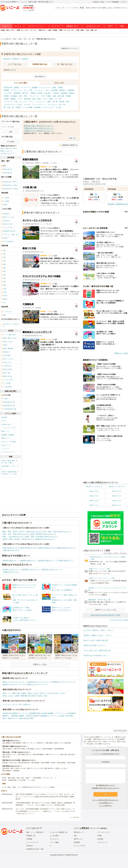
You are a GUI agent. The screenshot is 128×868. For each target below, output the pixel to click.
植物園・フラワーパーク (13, 90)
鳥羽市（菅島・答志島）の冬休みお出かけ (19, 539)
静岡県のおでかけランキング (63, 682)
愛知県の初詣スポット (47, 561)
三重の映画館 (35, 763)
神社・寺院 (23, 96)
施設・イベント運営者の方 (35, 832)
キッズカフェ (53, 105)
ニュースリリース (32, 842)
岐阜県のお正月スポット (12, 570)
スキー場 (58, 99)
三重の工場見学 (7, 749)
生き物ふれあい (6, 424)
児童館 (6, 99)
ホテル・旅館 (47, 99)
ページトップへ (120, 731)
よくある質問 (54, 836)
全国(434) (7, 59)
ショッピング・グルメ (9, 428)
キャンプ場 (28, 90)
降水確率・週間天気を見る (118, 204)
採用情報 (77, 842)
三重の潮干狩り (49, 768)
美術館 (6, 96)
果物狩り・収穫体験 (67, 90)
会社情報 (100, 839)
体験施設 (64, 93)
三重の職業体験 (59, 749)
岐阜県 (98, 615)
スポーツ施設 (46, 96)
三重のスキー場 (20, 768)
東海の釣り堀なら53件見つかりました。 (39, 126)
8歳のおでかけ (94, 505)
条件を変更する (40, 77)
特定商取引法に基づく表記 (35, 849)
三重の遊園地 (6, 743)
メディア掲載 (54, 842)
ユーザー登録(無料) (113, 2)
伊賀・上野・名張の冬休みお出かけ (16, 534)
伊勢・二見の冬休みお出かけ (13, 537)
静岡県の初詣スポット (29, 561)
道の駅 (62, 102)
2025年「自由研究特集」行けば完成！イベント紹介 (10, 473)
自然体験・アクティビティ (44, 107)
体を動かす (33, 696)
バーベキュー (39, 90)
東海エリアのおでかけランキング (15, 682)
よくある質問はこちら (106, 803)
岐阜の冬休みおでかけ (29, 548)
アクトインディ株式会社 (99, 828)
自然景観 (54, 90)
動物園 (35, 87)
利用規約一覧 (31, 836)
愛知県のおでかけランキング (13, 685)
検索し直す (73, 138)
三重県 (118, 615)
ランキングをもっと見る (119, 620)
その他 (58, 107)
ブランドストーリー (104, 832)
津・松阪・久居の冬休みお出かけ (57, 532)
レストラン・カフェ (26, 102)
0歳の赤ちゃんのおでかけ (94, 487)
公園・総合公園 (58, 96)
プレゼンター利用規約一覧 (59, 832)
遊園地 (16, 87)
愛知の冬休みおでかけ (66, 548)
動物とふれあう (108, 8)
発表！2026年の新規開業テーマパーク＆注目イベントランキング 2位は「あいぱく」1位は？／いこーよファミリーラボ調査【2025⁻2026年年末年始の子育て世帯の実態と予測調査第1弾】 (45, 797)
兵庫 (72, 30)
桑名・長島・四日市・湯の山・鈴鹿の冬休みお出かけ (23, 532)
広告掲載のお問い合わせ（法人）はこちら (106, 788)
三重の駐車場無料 (38, 755)
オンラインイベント (36, 26)
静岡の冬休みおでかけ (47, 548)
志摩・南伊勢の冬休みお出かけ (43, 534)
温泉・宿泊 (43, 696)
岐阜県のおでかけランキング (40, 682)
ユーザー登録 (6, 787)
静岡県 (105, 615)
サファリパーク (45, 87)
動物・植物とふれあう (31, 693)
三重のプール (58, 743)
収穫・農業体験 (22, 696)
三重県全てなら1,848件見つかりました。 (39, 131)
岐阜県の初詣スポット (11, 561)
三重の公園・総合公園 (67, 755)
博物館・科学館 (37, 93)
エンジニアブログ (80, 846)
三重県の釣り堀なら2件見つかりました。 (39, 128)
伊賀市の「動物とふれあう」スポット (98, 635)
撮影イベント (6, 431)
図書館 (13, 99)
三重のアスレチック (52, 755)
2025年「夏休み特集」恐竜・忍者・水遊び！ (9, 462)
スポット (6, 26)
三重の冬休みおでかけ (11, 550)
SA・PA (62, 105)
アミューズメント (39, 105)
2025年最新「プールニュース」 (10, 467)
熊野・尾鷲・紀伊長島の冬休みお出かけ (41, 537)
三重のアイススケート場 (34, 768)
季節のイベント (6, 438)
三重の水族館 (71, 763)
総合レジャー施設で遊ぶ (12, 693)
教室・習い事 (53, 102)
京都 (68, 30)
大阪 (65, 30)
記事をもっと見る (40, 664)
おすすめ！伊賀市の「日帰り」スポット (99, 630)
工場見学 (56, 93)
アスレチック (34, 96)
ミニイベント (6, 449)
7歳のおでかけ (117, 501)
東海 (40, 30)
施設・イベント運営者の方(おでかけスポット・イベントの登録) (34, 787)
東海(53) (16, 59)
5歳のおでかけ (117, 496)
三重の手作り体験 (19, 749)
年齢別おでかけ (72, 26)
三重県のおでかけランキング (37, 685)
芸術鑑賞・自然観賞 (8, 435)
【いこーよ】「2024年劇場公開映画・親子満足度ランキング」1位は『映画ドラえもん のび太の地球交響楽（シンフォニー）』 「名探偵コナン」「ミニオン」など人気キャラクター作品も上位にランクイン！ (45, 811)
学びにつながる (47, 693)
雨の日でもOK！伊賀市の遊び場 (96, 640)
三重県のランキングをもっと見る (106, 610)
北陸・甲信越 (53, 30)
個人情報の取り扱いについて (106, 785)
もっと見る (74, 817)
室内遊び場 (8, 87)
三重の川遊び (6, 757)
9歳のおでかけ (117, 505)
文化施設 (14, 96)
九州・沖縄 (90, 30)
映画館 (69, 96)
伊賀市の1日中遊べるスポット (95, 645)
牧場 (54, 87)
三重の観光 (67, 743)
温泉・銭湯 (37, 99)
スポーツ (4, 421)
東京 (22, 30)
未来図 (100, 836)
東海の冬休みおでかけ (11, 548)
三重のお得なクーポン (9, 755)
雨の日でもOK (97, 8)
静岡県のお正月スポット (32, 570)
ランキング (56, 26)
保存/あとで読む (98, 2)
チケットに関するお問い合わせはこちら (106, 800)
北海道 (12, 30)
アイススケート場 (10, 102)
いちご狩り (8, 93)
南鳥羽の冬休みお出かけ (45, 539)
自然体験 (4, 417)
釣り (47, 90)
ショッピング (41, 102)
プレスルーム (54, 839)
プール (20, 99)
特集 (122, 26)
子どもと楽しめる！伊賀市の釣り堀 (97, 650)
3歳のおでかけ (117, 491)
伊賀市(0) (13, 70)
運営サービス (78, 839)
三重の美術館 (61, 763)
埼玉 (35, 30)
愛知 (44, 30)
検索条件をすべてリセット (70, 48)
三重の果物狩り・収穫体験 (10, 771)
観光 (68, 102)
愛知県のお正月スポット (52, 570)
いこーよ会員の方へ (106, 806)
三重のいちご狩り (61, 768)
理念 (75, 836)
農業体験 (17, 93)
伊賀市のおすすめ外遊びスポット (96, 656)
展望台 (72, 93)
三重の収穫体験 (47, 749)
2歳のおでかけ (94, 491)
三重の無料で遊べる (24, 755)
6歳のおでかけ (94, 501)
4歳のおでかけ (94, 496)
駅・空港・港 (9, 107)
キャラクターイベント (9, 452)
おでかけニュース (93, 26)
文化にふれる (59, 693)
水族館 (60, 87)
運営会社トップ (79, 832)
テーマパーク (26, 87)
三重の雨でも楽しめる (9, 763)
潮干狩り (26, 93)
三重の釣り (40, 743)
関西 (61, 30)
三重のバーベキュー (28, 743)
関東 (19, 30)
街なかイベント (6, 445)
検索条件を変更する (69, 145)
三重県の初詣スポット (66, 561)
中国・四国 (80, 30)
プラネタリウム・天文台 (13, 105)
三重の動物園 (16, 743)
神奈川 (27, 30)
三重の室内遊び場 (23, 763)
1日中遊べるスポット (121, 8)
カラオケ (27, 105)
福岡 (96, 30)
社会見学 (47, 93)
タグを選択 (11, 142)
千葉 (31, 30)
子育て (110, 26)
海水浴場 (27, 99)
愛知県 (111, 615)
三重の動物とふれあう (34, 749)
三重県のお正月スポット (12, 572)
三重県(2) (25, 59)
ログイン (124, 2)
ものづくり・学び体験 (9, 442)
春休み (88, 8)
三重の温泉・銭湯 (8, 768)
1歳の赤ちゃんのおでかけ (117, 487)
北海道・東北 (5, 30)
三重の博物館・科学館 (48, 763)
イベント (18, 26)
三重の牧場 (49, 743)
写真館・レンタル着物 (24, 107)
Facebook (30, 846)
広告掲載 (29, 839)
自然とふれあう (8, 696)
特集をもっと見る (121, 353)
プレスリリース (102, 842)
